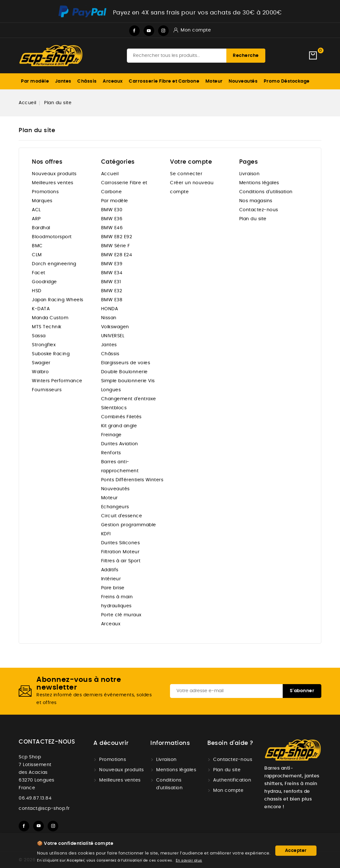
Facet (39, 273)
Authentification (232, 780)
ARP (36, 219)
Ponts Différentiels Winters (132, 480)
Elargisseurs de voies (126, 363)
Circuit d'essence (122, 516)
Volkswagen (115, 327)
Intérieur (111, 579)
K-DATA (41, 309)
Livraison (250, 174)
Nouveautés (243, 81)
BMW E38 (112, 300)
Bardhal (41, 228)
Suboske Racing (51, 354)
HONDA (110, 309)
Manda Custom (50, 318)
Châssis (87, 81)
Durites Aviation (120, 444)
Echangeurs (115, 507)
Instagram (163, 31)
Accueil (110, 174)
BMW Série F (116, 246)
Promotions (45, 192)
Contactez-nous (259, 210)
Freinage (111, 435)
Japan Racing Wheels (58, 300)
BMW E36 (112, 219)
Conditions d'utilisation (266, 192)
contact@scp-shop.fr (44, 809)
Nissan (109, 318)
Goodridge (44, 282)
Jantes (63, 81)
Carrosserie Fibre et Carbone (164, 81)
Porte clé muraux (121, 615)
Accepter (296, 851)
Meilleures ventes (53, 183)
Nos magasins (256, 201)
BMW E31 (111, 282)
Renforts (111, 453)
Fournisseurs (47, 390)
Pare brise (113, 588)
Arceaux (113, 81)
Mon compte (228, 791)
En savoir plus (189, 860)
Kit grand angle (119, 426)
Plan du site (253, 219)
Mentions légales (259, 183)
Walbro (40, 372)
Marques (42, 201)
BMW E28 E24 (117, 255)
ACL (36, 210)
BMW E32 (112, 291)
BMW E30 (112, 210)
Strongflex (44, 345)
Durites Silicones (121, 543)
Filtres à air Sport (121, 561)
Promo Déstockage (287, 81)
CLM (37, 255)
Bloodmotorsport (52, 237)
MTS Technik (47, 327)
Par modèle (35, 81)
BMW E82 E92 (117, 237)
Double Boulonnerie (124, 372)
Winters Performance (57, 381)
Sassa (39, 336)
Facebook (134, 31)
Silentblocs (114, 408)
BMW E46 (112, 228)
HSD (37, 291)
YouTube (149, 31)
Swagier (41, 363)
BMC (37, 246)
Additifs (110, 570)
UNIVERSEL (113, 336)
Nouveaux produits (54, 174)
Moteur (214, 81)
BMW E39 (112, 264)
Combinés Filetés (121, 417)
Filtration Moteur (120, 552)
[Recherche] (196, 56)
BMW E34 (112, 273)
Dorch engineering (54, 264)
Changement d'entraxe (129, 399)
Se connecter (186, 174)
